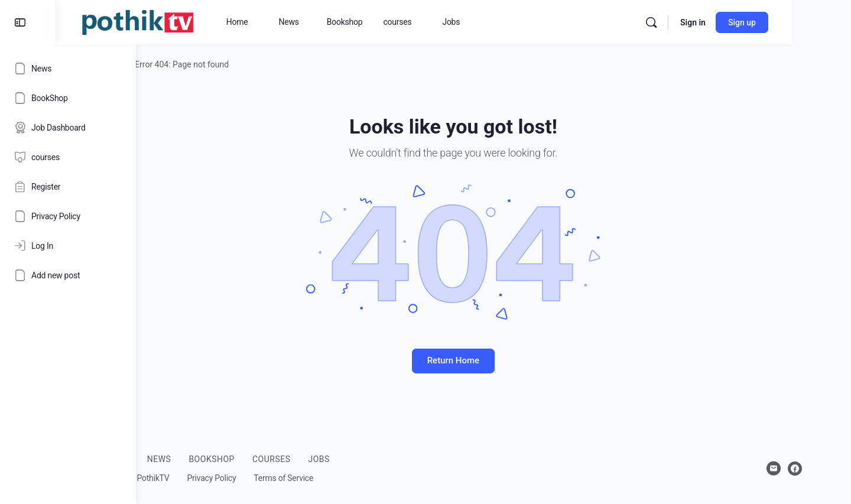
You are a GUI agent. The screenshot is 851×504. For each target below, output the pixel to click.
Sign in (752, 22)
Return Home (493, 360)
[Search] (710, 22)
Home (171, 64)
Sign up (801, 22)
